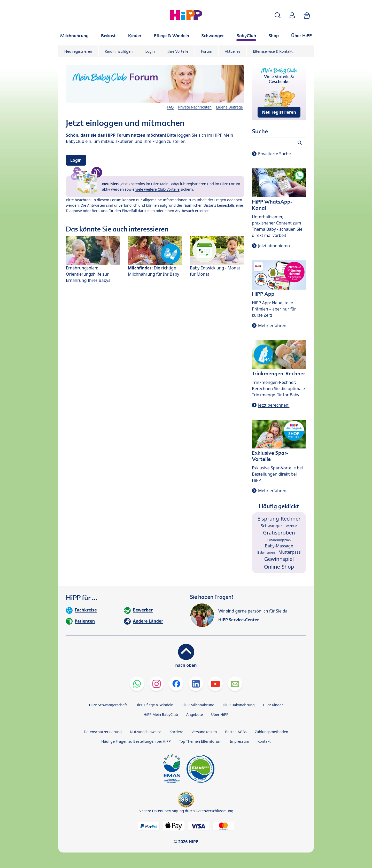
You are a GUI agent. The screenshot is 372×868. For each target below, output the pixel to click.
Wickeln (292, 526)
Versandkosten (204, 732)
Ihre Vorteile (178, 51)
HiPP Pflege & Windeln (154, 705)
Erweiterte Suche (274, 154)
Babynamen (266, 552)
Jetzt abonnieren (274, 246)
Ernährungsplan (279, 540)
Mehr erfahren (272, 326)
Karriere (176, 732)
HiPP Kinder (273, 705)
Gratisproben (279, 533)
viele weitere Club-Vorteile (157, 189)
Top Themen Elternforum (200, 741)
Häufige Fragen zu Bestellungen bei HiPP (136, 741)
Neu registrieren (78, 51)
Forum (207, 51)
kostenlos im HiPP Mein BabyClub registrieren (168, 184)
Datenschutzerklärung (103, 732)
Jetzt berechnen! (274, 405)
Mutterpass (290, 552)
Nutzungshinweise (146, 732)
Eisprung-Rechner (279, 519)
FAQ (170, 107)
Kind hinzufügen (119, 51)
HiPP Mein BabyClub (161, 714)
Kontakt (264, 741)
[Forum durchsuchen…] (279, 143)
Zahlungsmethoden (271, 732)
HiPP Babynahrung (239, 705)
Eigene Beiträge (229, 107)
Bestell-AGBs (236, 732)
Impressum (239, 741)
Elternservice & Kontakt (273, 51)
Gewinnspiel (279, 559)
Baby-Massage (279, 546)
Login (150, 51)
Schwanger (271, 526)
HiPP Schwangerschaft (108, 705)
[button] (278, 15)
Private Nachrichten (195, 107)
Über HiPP (220, 714)
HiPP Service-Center (239, 620)
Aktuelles (233, 51)
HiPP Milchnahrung (198, 705)
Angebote (195, 714)
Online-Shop (279, 567)
